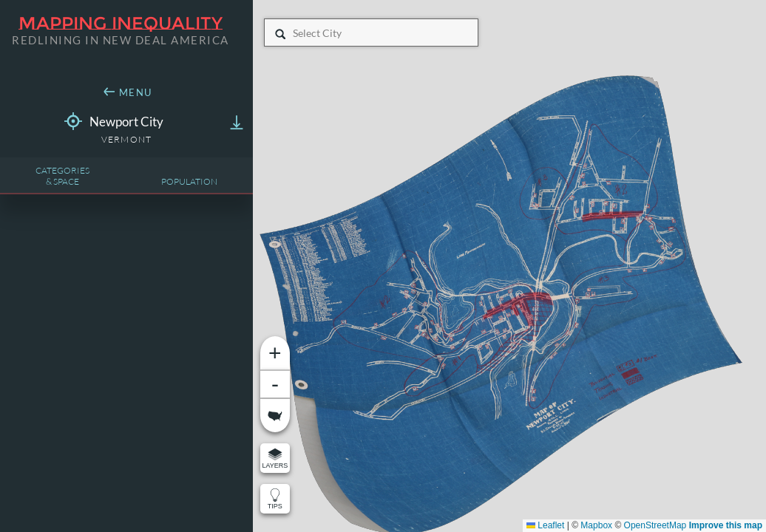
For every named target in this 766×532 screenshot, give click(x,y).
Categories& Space (62, 176)
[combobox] (294, 33)
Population (189, 181)
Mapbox (596, 525)
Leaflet (545, 525)
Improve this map (726, 525)
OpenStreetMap (655, 525)
